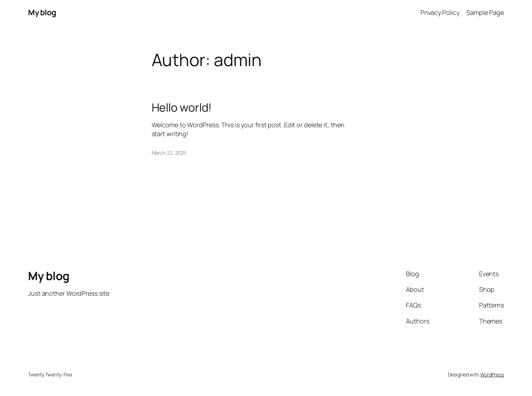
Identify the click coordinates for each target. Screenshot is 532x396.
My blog (42, 12)
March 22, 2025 (169, 153)
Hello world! (182, 107)
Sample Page (485, 12)
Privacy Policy (440, 12)
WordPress (492, 374)
